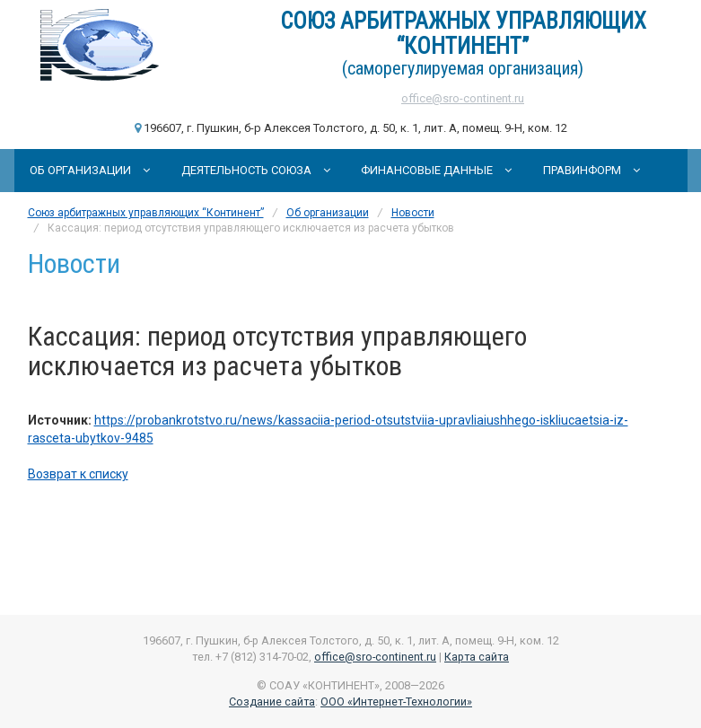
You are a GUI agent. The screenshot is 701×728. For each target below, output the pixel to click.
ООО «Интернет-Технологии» (396, 702)
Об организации (90, 170)
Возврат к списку (78, 474)
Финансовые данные (436, 170)
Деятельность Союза (256, 170)
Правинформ (591, 170)
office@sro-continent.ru (463, 98)
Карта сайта (477, 657)
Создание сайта (272, 702)
